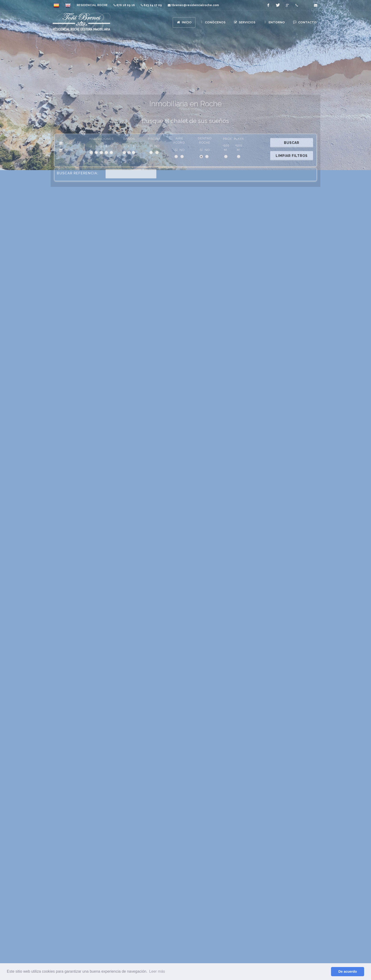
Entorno (279, 885)
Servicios (279, 878)
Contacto (279, 892)
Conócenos (279, 872)
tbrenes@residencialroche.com (255, 961)
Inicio (279, 865)
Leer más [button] (157, 971)
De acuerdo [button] (348, 971)
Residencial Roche (92, 5)
